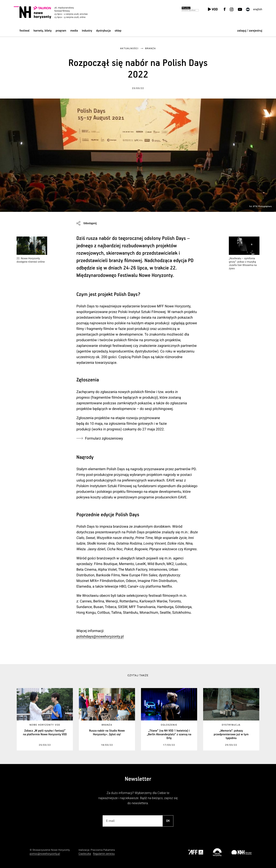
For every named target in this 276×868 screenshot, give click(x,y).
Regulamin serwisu (104, 854)
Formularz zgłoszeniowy (104, 438)
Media (74, 31)
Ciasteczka (85, 854)
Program (61, 31)
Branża (150, 49)
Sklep (118, 31)
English (258, 9)
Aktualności (129, 49)
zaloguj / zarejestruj (250, 31)
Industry (87, 31)
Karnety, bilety (43, 31)
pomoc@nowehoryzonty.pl (45, 854)
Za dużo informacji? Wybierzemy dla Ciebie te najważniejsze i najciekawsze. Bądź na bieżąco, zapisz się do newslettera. (138, 798)
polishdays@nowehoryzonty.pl (100, 636)
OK (168, 821)
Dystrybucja (103, 31)
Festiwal (25, 31)
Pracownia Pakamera (103, 850)
